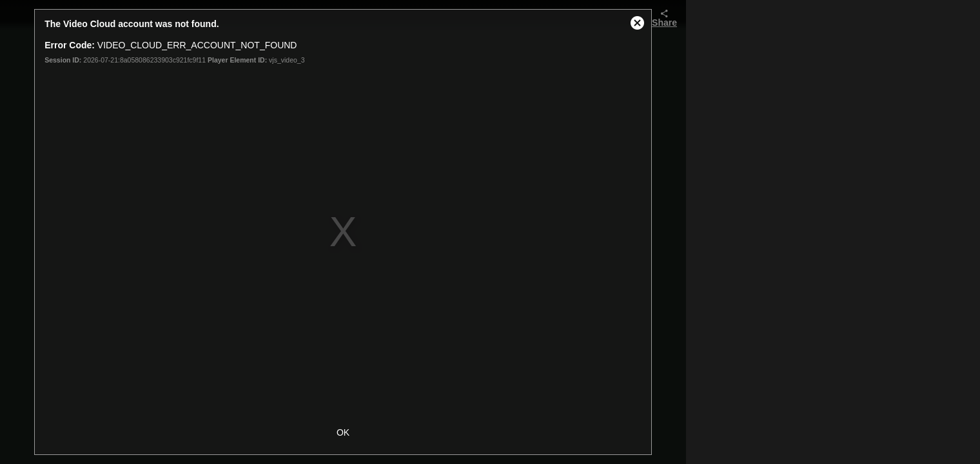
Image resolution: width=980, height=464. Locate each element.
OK (343, 432)
